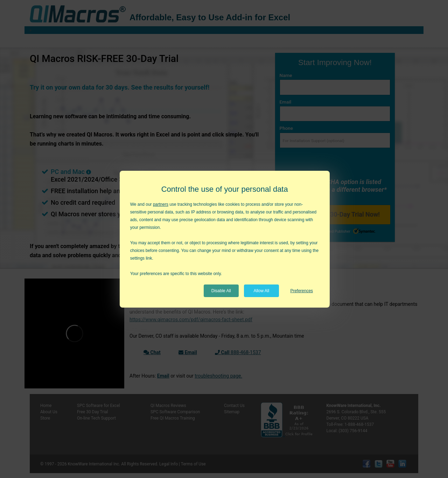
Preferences (302, 291)
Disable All (221, 291)
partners (161, 204)
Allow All (261, 291)
